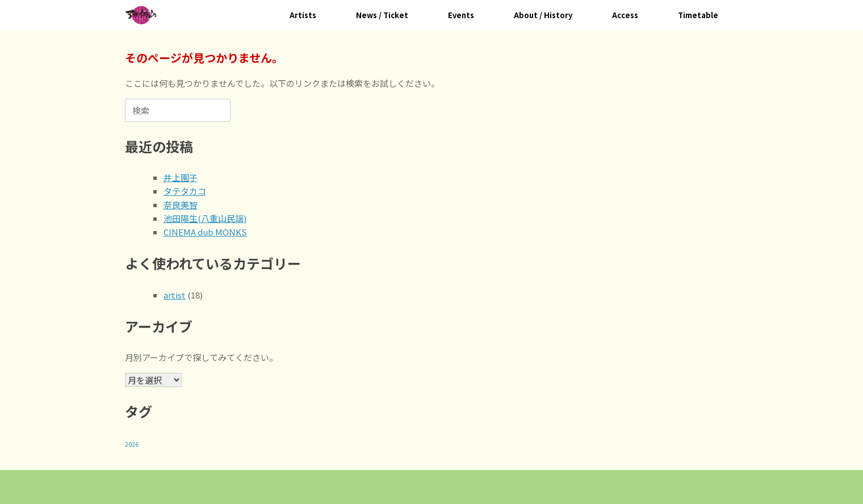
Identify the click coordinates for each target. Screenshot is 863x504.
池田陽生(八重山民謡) (205, 218)
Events (461, 15)
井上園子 (181, 177)
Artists (303, 15)
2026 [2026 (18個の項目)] (132, 444)
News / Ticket (382, 15)
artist (175, 295)
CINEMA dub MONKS (205, 232)
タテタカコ (185, 191)
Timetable (698, 15)
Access (625, 15)
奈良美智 (181, 205)
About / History (543, 15)
